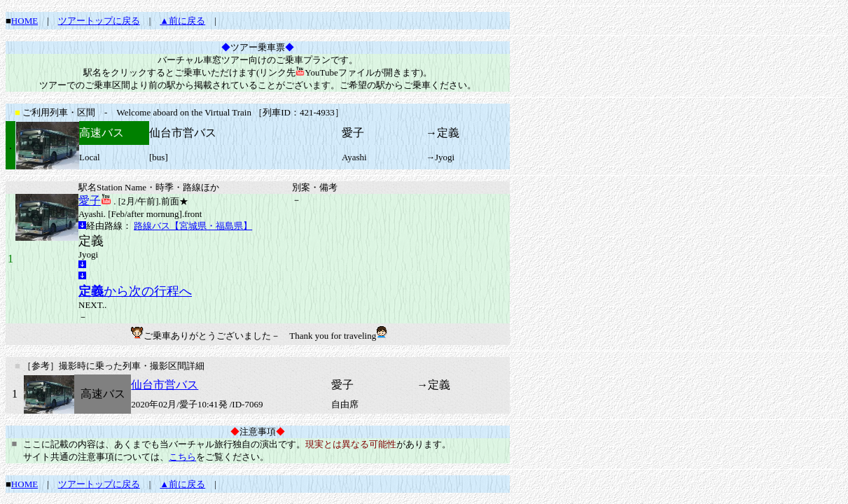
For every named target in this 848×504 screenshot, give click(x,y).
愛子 (90, 201)
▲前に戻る (182, 21)
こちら (182, 457)
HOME (25, 21)
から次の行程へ (135, 291)
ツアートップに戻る (99, 21)
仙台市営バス (165, 385)
